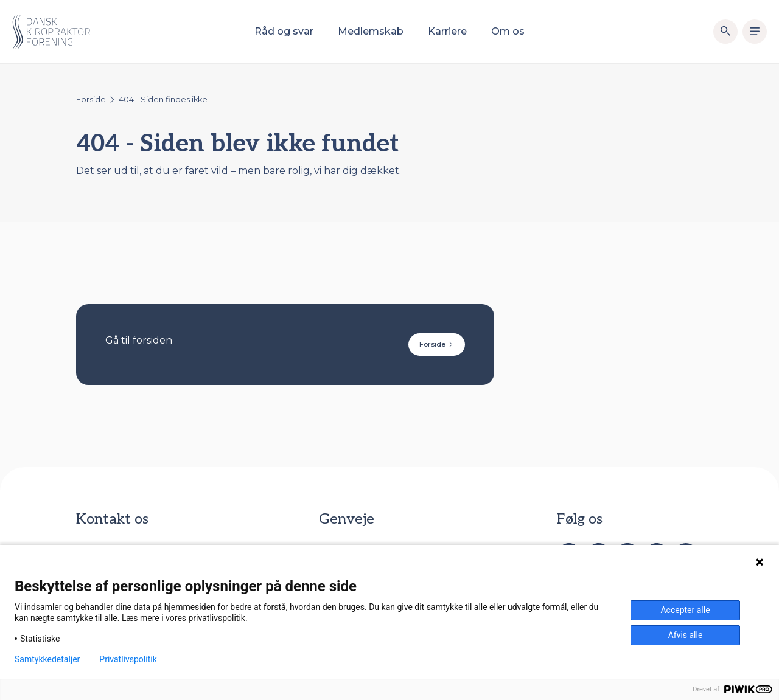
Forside (91, 99)
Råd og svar (284, 31)
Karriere (447, 31)
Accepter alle (685, 610)
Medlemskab (371, 31)
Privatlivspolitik (128, 659)
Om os (508, 31)
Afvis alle (686, 635)
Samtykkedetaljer (47, 659)
